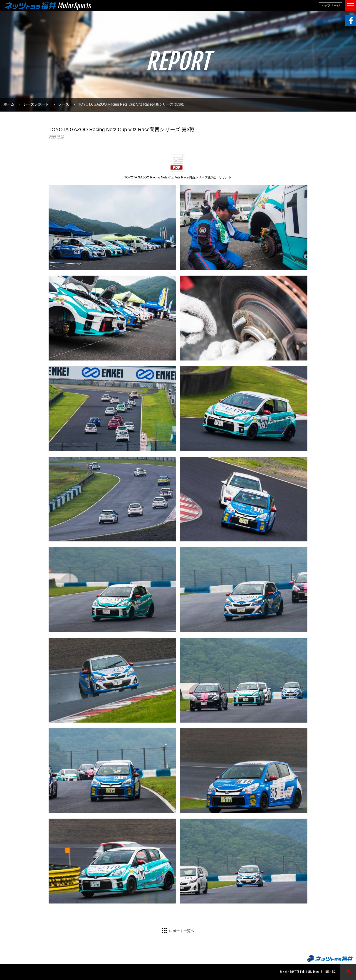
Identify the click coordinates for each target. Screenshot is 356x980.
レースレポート (36, 104)
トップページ (330, 5)
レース (64, 104)
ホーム (9, 104)
